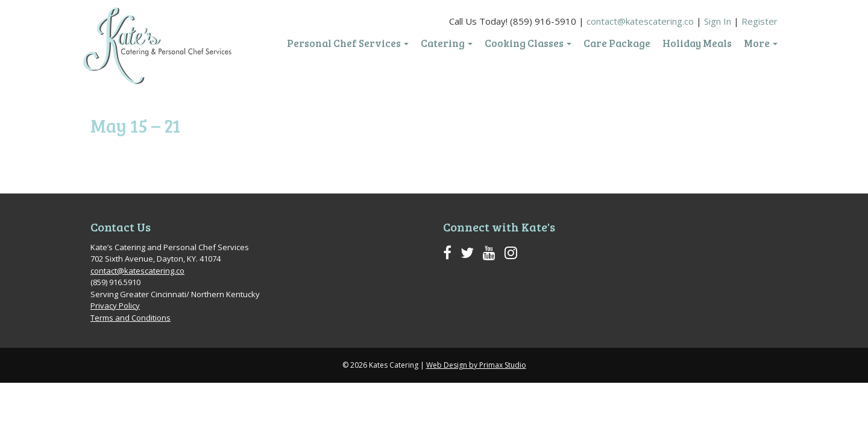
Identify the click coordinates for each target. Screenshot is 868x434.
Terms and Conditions (131, 318)
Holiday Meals (697, 43)
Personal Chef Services (348, 43)
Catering (447, 43)
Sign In (718, 21)
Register (759, 21)
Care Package (617, 43)
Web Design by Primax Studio (476, 365)
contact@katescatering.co (640, 21)
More (761, 43)
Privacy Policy (115, 306)
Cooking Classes (528, 43)
